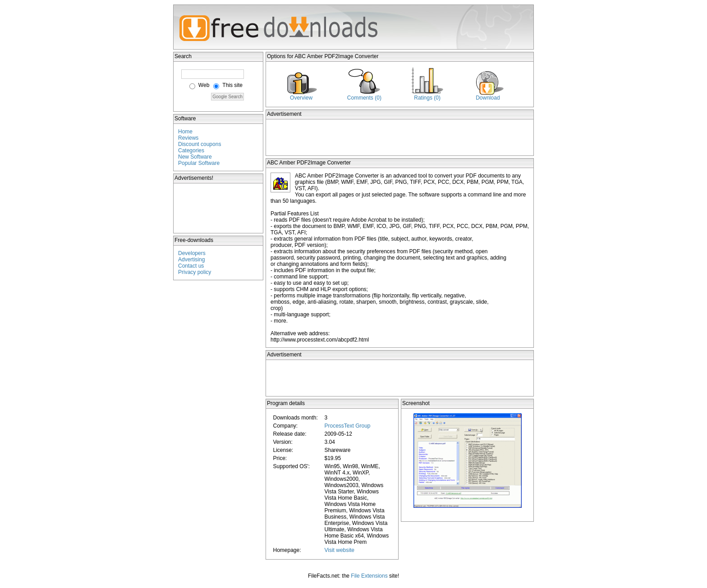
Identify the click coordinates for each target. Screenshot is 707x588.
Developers (192, 253)
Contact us (191, 266)
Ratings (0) (427, 98)
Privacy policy (195, 272)
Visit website (339, 550)
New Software (195, 157)
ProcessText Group (347, 426)
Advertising (191, 260)
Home (185, 132)
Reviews (188, 138)
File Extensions (369, 576)
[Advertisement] (219, 208)
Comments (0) (364, 98)
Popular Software (199, 163)
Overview (301, 98)
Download (488, 98)
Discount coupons (200, 144)
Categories (191, 150)
